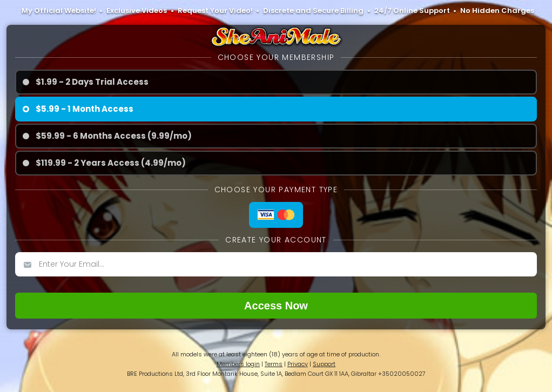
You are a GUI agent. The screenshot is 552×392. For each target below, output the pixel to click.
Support (324, 364)
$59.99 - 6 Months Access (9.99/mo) (114, 136)
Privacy (298, 364)
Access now (276, 306)
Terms (274, 364)
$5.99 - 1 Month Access (85, 109)
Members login (238, 364)
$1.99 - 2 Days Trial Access (92, 82)
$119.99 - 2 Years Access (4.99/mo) (111, 163)
